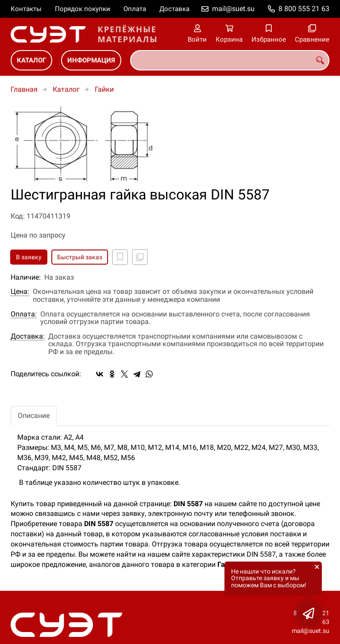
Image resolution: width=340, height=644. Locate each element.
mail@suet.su (233, 9)
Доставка (174, 9)
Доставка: (28, 336)
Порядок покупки (83, 9)
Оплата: (24, 314)
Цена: (20, 292)
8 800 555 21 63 (304, 9)
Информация (91, 60)
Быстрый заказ (80, 257)
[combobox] (230, 60)
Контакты (26, 9)
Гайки (104, 89)
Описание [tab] (34, 416)
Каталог (31, 60)
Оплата (135, 9)
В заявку (29, 257)
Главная (24, 89)
